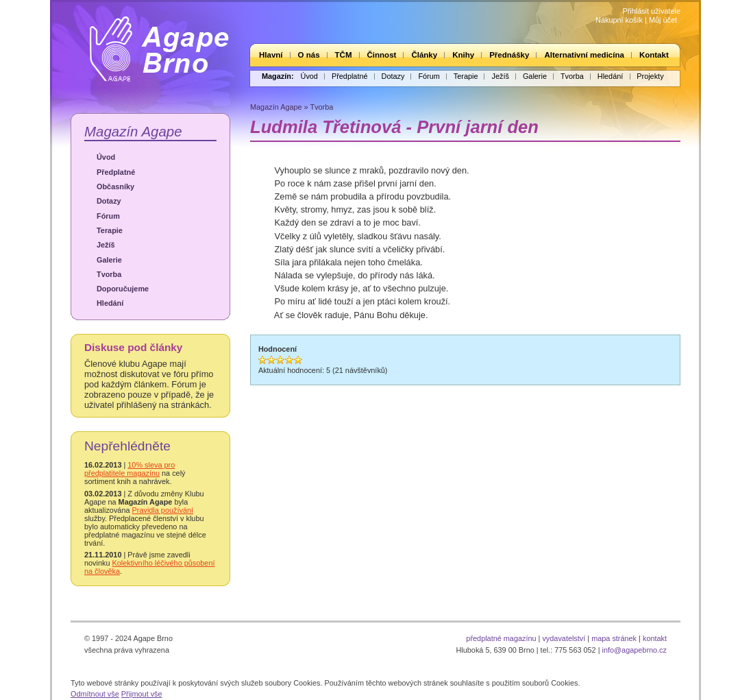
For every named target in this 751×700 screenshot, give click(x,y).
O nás (309, 55)
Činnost (382, 55)
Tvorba (572, 76)
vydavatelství (564, 638)
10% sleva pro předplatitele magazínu (130, 469)
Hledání (610, 76)
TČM (344, 55)
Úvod (309, 76)
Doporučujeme (123, 289)
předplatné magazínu (501, 638)
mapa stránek (614, 638)
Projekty (650, 76)
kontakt (655, 638)
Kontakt (654, 55)
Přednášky (509, 55)
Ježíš (500, 76)
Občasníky (115, 186)
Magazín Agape (133, 131)
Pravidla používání (163, 510)
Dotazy (393, 76)
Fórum (429, 76)
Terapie (466, 76)
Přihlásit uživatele (651, 11)
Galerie (535, 76)
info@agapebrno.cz (635, 650)
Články (424, 55)
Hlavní (271, 55)
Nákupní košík (619, 20)
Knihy (463, 55)
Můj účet (663, 20)
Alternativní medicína (584, 55)
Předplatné (350, 76)
